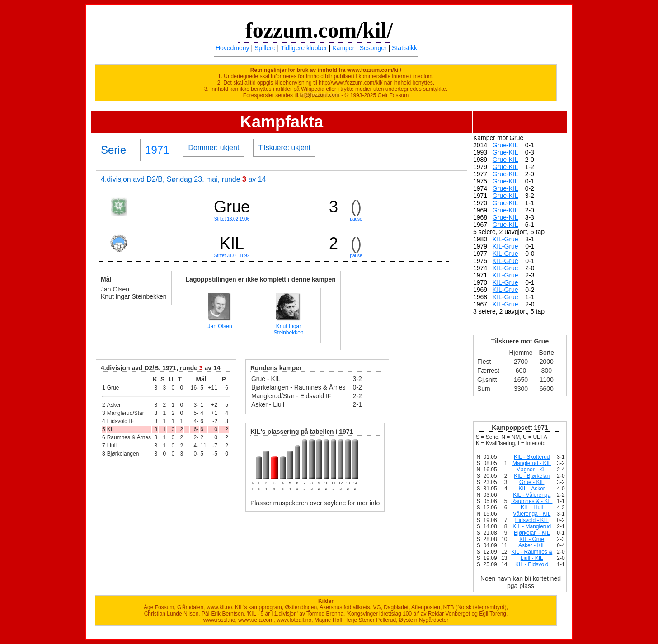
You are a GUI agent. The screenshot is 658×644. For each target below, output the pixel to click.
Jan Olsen (220, 326)
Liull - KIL (532, 558)
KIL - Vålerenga (532, 495)
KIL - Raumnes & (532, 552)
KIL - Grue (532, 539)
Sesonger (373, 48)
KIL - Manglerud (532, 526)
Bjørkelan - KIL (532, 533)
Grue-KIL (505, 145)
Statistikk (404, 48)
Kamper (343, 48)
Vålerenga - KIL (532, 514)
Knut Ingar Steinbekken (289, 329)
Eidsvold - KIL (532, 520)
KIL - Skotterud (532, 457)
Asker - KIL (532, 545)
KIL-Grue (505, 239)
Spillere (265, 48)
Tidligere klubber (304, 48)
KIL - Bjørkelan (532, 476)
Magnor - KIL (532, 470)
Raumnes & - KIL (532, 501)
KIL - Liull (532, 508)
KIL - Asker (532, 489)
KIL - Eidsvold (532, 564)
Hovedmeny (233, 48)
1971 (157, 150)
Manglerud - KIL (532, 463)
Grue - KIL (532, 482)
